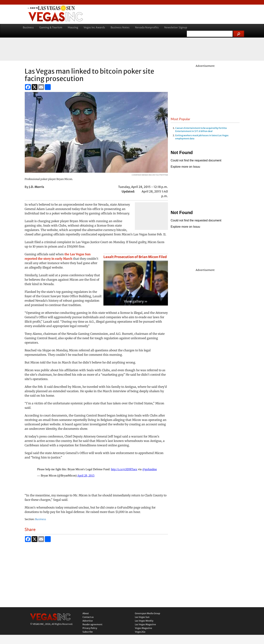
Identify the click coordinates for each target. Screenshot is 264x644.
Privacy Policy (90, 628)
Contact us (88, 617)
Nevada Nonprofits (147, 27)
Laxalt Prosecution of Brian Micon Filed (135, 257)
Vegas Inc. (50, 617)
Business (28, 27)
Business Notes (120, 27)
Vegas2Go (140, 632)
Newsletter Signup (176, 27)
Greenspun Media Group (147, 613)
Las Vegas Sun (142, 617)
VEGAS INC (38, 624)
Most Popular (181, 119)
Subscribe (88, 632)
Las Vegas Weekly (144, 621)
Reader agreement (92, 624)
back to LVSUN (56, 8)
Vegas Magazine (143, 628)
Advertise (88, 621)
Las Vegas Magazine (145, 624)
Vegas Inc (56, 17)
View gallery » (136, 301)
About (86, 613)
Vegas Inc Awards (94, 27)
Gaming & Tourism (51, 27)
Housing (73, 27)
